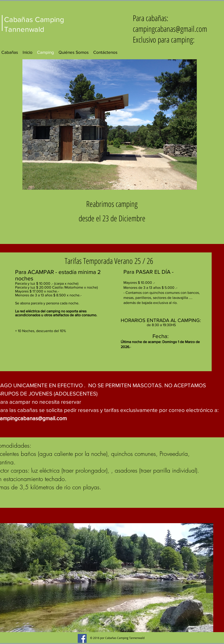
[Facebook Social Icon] (82, 638)
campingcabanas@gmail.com (170, 29)
